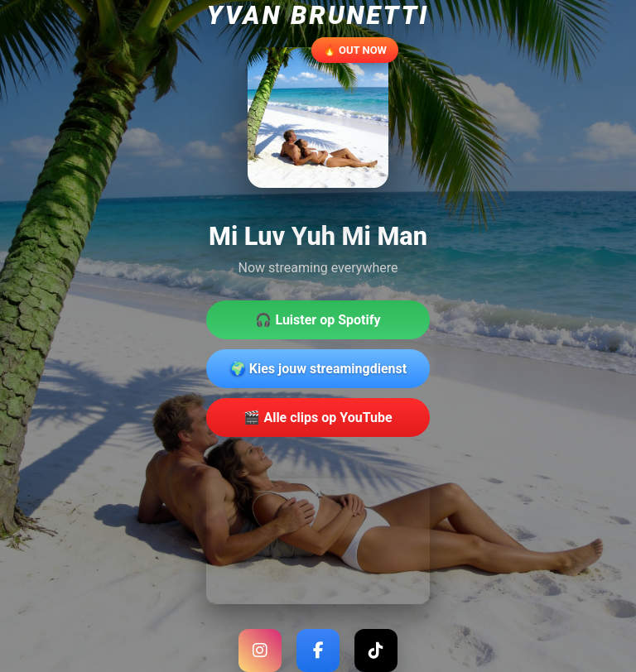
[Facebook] (318, 650)
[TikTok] (376, 650)
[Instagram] (260, 650)
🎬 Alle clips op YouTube (318, 418)
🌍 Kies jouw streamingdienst (318, 369)
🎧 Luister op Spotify (318, 320)
